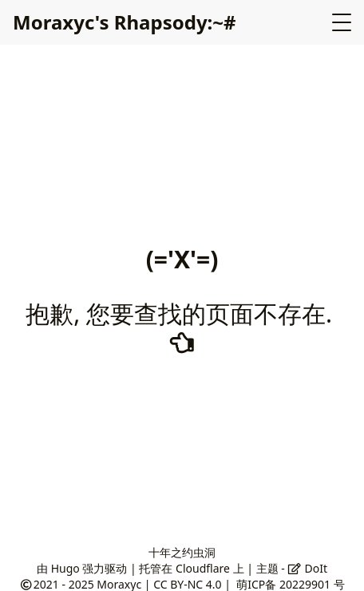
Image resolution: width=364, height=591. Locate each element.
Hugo (65, 568)
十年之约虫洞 (182, 552)
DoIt (307, 568)
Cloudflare (203, 568)
